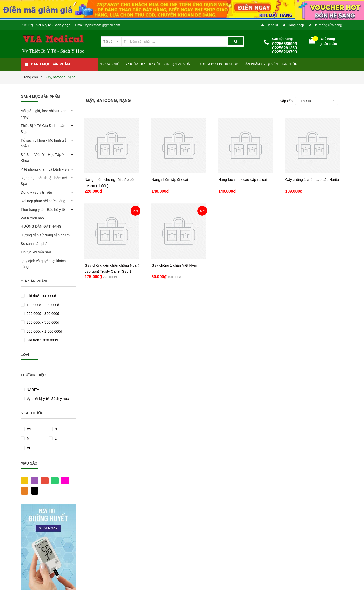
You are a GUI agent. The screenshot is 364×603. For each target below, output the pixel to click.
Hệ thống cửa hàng (328, 25)
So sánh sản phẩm (36, 244)
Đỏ (43, 480)
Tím (33, 480)
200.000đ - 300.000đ (42, 314)
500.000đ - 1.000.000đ (44, 331)
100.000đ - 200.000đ (42, 305)
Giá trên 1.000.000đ (42, 340)
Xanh (54, 480)
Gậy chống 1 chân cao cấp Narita (312, 180)
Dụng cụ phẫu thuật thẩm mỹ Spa (44, 181)
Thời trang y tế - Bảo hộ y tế (43, 210)
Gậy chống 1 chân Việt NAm (175, 265)
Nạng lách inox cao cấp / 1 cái (243, 180)
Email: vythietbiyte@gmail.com (97, 25)
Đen (33, 491)
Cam (23, 491)
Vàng (23, 480)
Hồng (64, 480)
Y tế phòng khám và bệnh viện (45, 169)
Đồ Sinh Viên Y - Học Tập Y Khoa (43, 158)
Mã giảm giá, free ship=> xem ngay (44, 114)
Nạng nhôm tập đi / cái (170, 180)
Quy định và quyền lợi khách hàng (43, 264)
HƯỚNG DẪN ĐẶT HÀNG (41, 226)
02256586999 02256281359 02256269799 (285, 48)
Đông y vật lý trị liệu (36, 192)
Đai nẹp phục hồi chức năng (43, 201)
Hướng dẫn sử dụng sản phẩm (45, 235)
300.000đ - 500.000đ (42, 322)
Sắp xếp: (287, 101)
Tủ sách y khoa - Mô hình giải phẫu (44, 143)
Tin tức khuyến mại (36, 252)
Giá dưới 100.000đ (41, 296)
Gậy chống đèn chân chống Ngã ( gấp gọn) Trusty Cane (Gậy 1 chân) (112, 271)
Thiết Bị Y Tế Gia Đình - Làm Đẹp (43, 129)
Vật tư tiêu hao (32, 218)
